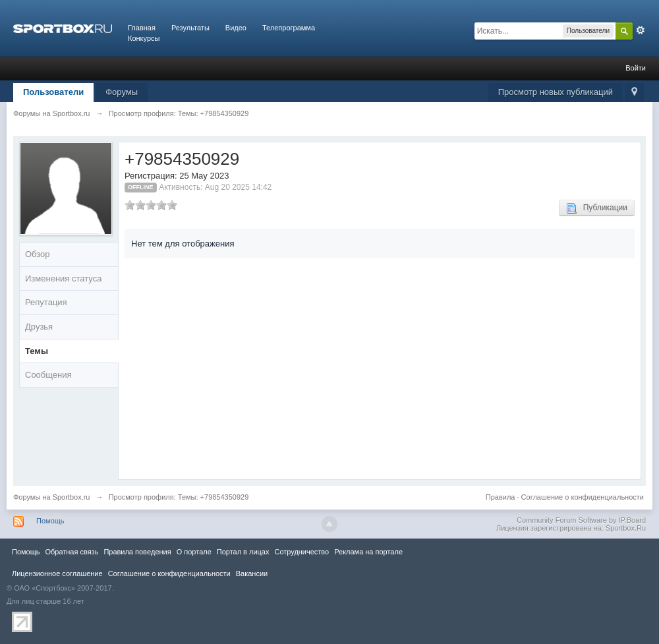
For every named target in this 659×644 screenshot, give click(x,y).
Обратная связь (72, 552)
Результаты (190, 28)
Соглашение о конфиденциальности (583, 497)
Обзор (38, 254)
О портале (194, 552)
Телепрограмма (289, 28)
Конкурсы (144, 38)
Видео (236, 28)
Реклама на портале (368, 552)
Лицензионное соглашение (57, 573)
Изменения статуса (63, 278)
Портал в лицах (243, 552)
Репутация (46, 302)
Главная (142, 28)
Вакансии (252, 573)
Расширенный (641, 30)
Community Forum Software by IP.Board (581, 520)
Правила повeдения (137, 552)
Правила (501, 497)
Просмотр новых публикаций (556, 92)
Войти (636, 68)
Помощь (50, 521)
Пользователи (53, 92)
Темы (37, 351)
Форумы (122, 92)
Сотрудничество (301, 552)
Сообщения (48, 375)
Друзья (39, 327)
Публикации (597, 208)
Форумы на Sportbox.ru (52, 497)
